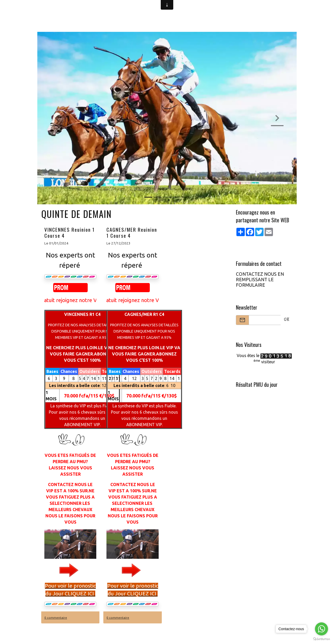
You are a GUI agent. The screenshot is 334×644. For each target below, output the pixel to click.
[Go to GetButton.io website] (321, 639)
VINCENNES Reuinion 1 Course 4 (70, 232)
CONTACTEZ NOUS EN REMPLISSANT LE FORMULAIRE (260, 280)
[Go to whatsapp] (321, 629)
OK (287, 320)
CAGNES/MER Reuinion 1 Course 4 (132, 232)
